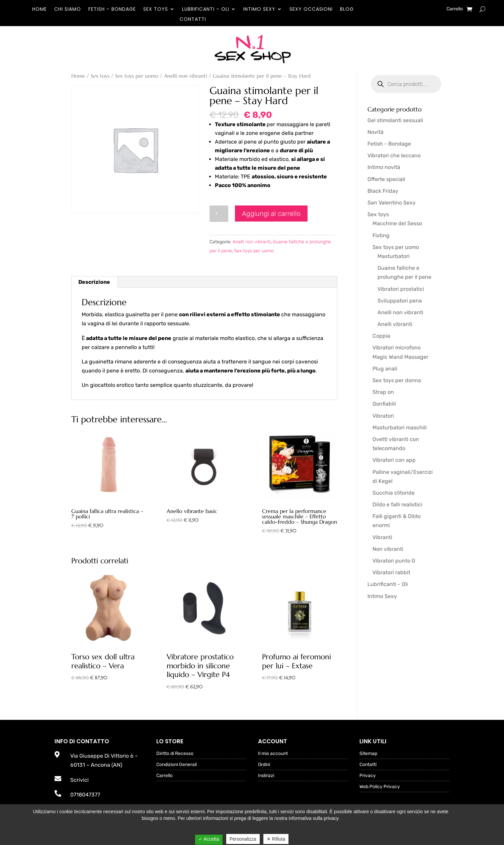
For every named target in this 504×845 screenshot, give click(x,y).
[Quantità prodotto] (219, 214)
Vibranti (382, 537)
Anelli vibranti (395, 324)
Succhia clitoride (394, 493)
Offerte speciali (386, 179)
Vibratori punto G (394, 561)
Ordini (264, 765)
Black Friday (383, 191)
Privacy (368, 776)
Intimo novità (384, 167)
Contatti (193, 20)
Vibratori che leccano (394, 155)
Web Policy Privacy (380, 787)
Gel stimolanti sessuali (395, 120)
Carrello (455, 9)
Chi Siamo (68, 10)
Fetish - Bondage (389, 144)
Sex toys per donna (397, 380)
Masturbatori (394, 256)
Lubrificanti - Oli (388, 584)
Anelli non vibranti (186, 76)
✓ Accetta (209, 839)
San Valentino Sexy (392, 203)
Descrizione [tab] (94, 282)
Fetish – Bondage (112, 10)
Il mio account (273, 754)
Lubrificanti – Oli (206, 10)
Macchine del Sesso (397, 223)
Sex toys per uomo (137, 76)
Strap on (383, 392)
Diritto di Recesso (175, 754)
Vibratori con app (394, 460)
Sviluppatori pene (400, 301)
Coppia (381, 336)
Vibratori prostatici (401, 289)
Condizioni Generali (177, 765)
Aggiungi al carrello (271, 214)
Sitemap (368, 754)
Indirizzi (266, 776)
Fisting (381, 235)
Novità (375, 132)
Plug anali (385, 369)
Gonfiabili (384, 404)
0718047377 (85, 795)
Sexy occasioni (311, 10)
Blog (347, 10)
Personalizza (243, 839)
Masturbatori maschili (400, 428)
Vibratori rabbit (391, 572)
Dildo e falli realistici (397, 504)
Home (39, 10)
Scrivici (79, 780)
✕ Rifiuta (276, 839)
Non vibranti (388, 549)
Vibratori (383, 416)
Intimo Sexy (259, 10)
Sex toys (156, 10)
